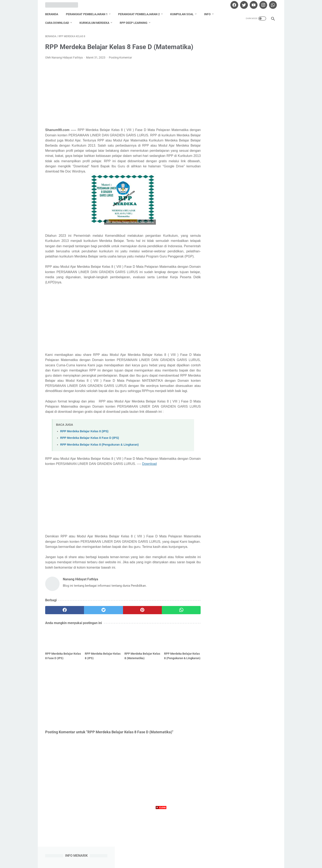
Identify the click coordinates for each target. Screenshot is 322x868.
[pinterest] (142, 610)
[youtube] (253, 5)
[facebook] (234, 5)
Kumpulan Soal (182, 14)
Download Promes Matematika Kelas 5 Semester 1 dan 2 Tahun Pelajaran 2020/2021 (246, 233)
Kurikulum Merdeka (94, 23)
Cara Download (57, 23)
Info (207, 14)
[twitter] (243, 5)
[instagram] (263, 5)
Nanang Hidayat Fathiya (246, 428)
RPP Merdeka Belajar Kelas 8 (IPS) (84, 431)
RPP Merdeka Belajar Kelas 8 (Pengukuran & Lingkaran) (99, 445)
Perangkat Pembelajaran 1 (87, 14)
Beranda (52, 14)
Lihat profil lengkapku (246, 450)
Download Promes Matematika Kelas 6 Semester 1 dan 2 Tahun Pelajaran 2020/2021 (246, 151)
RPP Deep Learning (134, 23)
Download (149, 464)
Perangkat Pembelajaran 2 (139, 14)
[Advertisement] (123, 94)
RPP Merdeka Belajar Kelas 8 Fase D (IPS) (90, 438)
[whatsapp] (272, 5)
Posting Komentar (120, 57)
